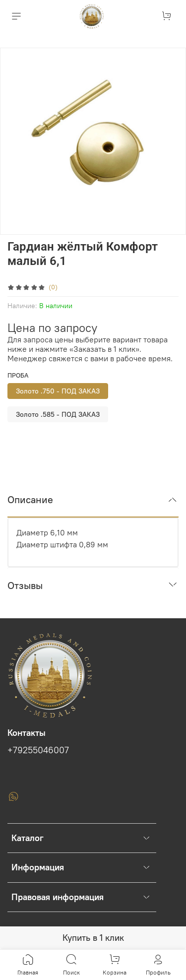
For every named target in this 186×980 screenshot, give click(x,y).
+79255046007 (38, 750)
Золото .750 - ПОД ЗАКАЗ (58, 391)
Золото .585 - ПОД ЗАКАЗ (58, 414)
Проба (18, 375)
